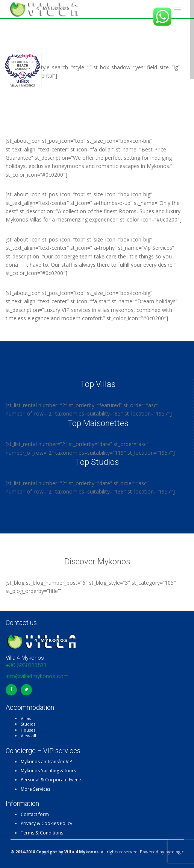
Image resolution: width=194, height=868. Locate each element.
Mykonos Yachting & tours (48, 771)
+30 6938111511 (26, 665)
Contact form (35, 814)
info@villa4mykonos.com (37, 676)
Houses (28, 730)
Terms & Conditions (42, 833)
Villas (26, 718)
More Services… (37, 789)
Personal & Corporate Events (52, 780)
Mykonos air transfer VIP (46, 762)
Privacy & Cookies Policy (46, 823)
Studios (28, 724)
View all (28, 736)
